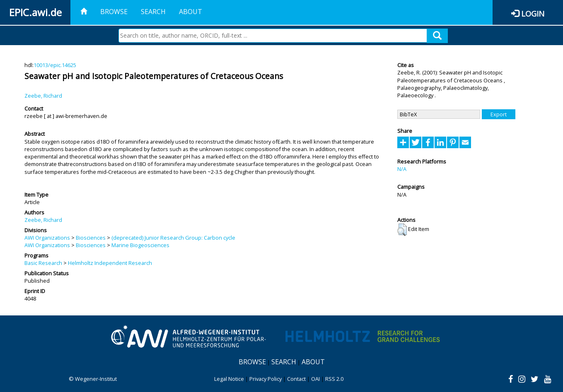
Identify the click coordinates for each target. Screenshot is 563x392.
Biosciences (91, 238)
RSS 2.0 (334, 379)
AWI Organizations (47, 238)
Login (533, 13)
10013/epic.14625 (55, 65)
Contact (296, 379)
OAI (315, 379)
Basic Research (43, 263)
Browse (114, 12)
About (191, 12)
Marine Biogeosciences (140, 245)
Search (153, 12)
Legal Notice (229, 379)
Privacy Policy (266, 379)
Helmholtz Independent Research (110, 263)
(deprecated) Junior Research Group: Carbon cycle (173, 238)
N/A (402, 169)
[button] (402, 230)
